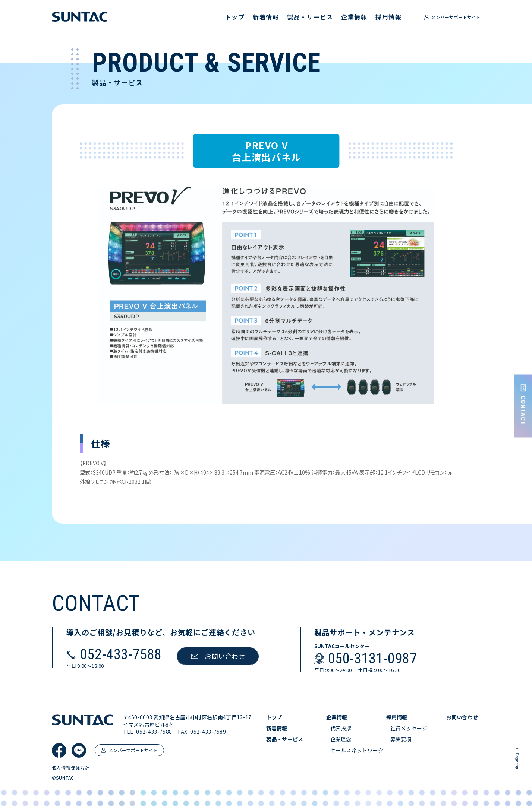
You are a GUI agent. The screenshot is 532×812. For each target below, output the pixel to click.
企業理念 (341, 739)
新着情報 (266, 17)
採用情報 (388, 17)
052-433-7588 (121, 654)
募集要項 (401, 739)
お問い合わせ (462, 717)
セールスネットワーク (357, 750)
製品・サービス (310, 17)
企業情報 (354, 17)
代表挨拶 (341, 728)
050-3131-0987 (373, 659)
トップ (235, 17)
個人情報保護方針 (71, 768)
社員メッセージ (409, 728)
